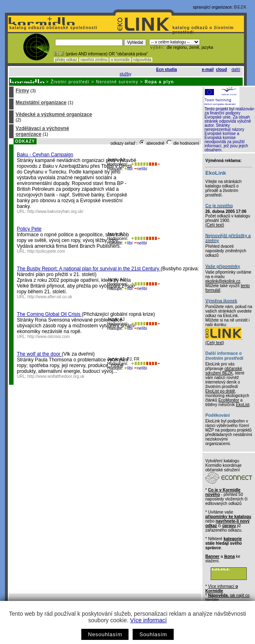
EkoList (242, 405)
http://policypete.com (46, 251)
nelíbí (140, 169)
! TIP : (59, 54)
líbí (129, 169)
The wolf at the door (39, 354)
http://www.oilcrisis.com (49, 337)
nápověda (142, 60)
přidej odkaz (66, 60)
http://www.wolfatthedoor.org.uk (56, 376)
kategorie (232, 539)
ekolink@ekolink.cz (223, 281)
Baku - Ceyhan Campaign (45, 155)
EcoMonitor (229, 400)
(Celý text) (215, 225)
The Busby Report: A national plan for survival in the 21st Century (89, 269)
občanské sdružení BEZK (224, 371)
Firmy (22, 91)
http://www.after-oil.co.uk (50, 297)
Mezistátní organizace (41, 103)
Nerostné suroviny (117, 82)
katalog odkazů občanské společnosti (53, 28)
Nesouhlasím (105, 634)
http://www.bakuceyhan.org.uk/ (55, 211)
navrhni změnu (94, 60)
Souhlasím (153, 634)
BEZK (240, 7)
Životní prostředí (70, 82)
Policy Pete (29, 229)
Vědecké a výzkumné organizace (54, 114)
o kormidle (120, 60)
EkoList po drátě (220, 391)
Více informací (148, 620)
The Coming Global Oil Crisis (49, 314)
